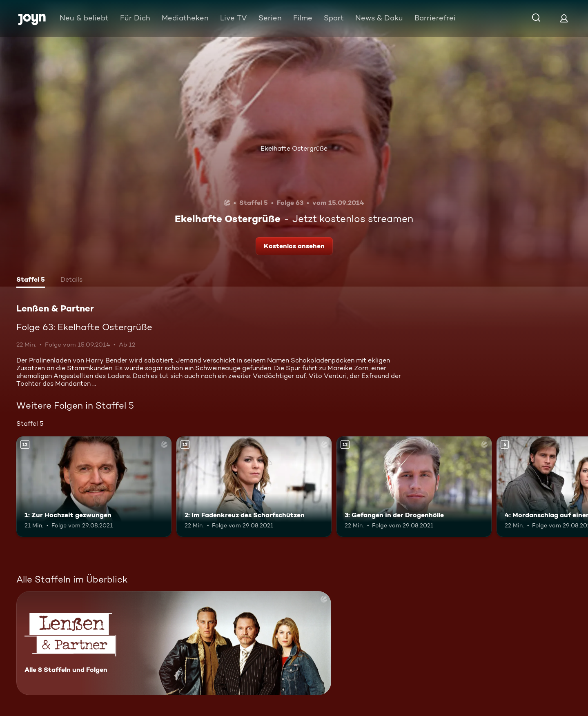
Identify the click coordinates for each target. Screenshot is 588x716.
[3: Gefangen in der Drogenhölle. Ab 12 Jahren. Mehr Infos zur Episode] (414, 487)
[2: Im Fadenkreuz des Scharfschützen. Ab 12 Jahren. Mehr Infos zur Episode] (254, 487)
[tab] (31, 280)
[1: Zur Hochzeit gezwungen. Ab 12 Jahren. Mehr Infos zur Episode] (94, 487)
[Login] (564, 18)
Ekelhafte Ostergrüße (294, 148)
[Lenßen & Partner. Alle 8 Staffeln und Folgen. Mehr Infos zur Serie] (174, 643)
